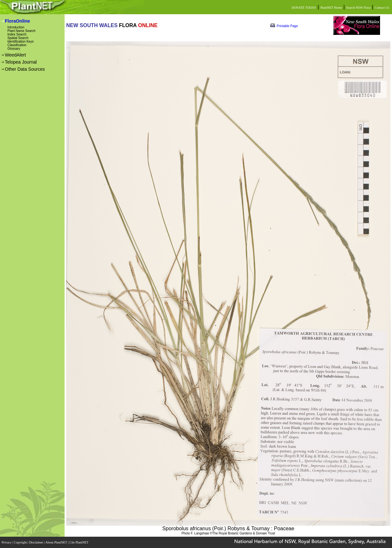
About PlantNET (57, 542)
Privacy (7, 542)
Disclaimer (36, 542)
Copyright (21, 542)
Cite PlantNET (79, 542)
